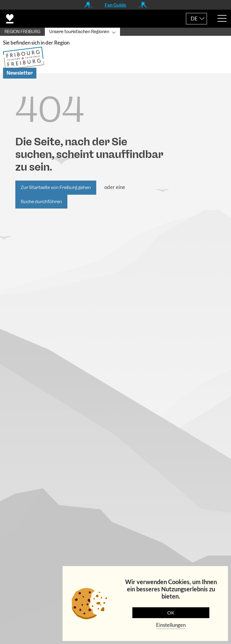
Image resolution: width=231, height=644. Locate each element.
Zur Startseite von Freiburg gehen (56, 189)
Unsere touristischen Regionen (79, 32)
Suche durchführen (41, 203)
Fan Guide (115, 5)
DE (194, 19)
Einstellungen (171, 625)
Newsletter (20, 74)
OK (171, 613)
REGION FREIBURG (22, 32)
